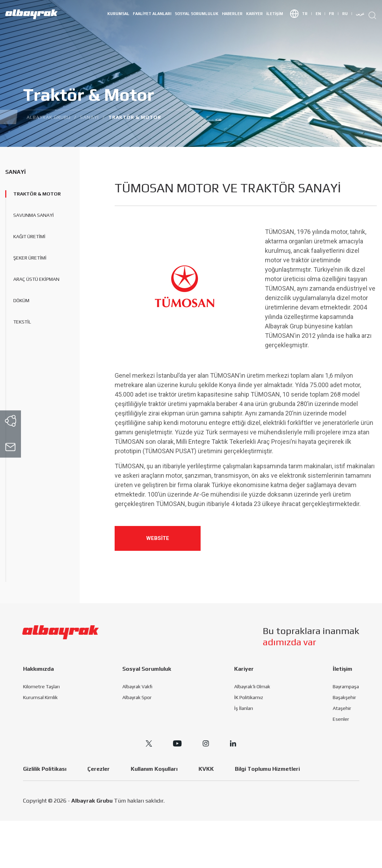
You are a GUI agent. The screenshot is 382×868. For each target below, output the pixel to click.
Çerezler (99, 769)
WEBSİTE (158, 538)
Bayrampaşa (346, 686)
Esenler (341, 719)
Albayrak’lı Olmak (252, 686)
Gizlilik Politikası (45, 769)
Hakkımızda (38, 669)
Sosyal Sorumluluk (197, 14)
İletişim (275, 14)
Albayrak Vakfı (137, 686)
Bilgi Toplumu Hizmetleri (267, 769)
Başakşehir (344, 697)
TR (307, 14)
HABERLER (232, 14)
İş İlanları (244, 708)
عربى (360, 14)
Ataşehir (342, 708)
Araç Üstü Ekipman (36, 279)
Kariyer (254, 14)
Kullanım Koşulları (154, 769)
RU (347, 14)
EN (320, 14)
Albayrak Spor (137, 697)
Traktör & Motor (37, 194)
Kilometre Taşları (41, 686)
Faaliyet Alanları (152, 14)
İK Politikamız (249, 697)
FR (334, 14)
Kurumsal (118, 14)
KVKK (206, 769)
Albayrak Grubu (92, 801)
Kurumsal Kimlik (40, 697)
